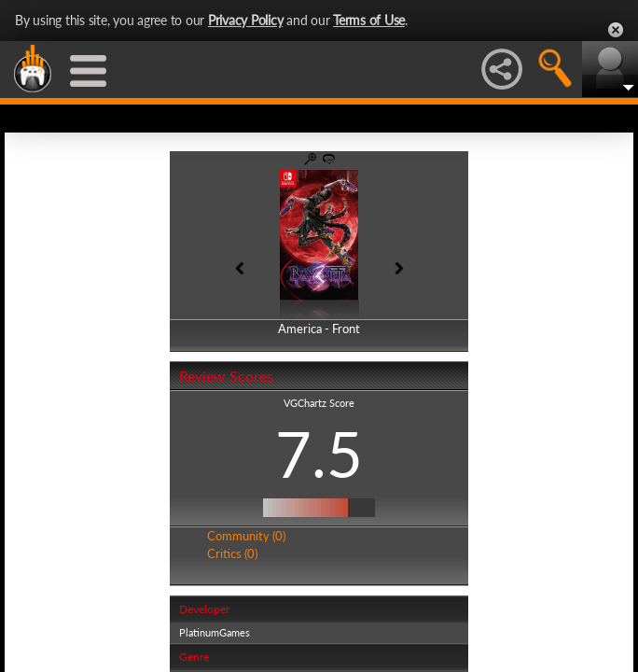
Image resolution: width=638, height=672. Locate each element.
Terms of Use (369, 20)
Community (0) (246, 536)
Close (616, 30)
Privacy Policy (246, 20)
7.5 (319, 454)
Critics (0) (232, 553)
